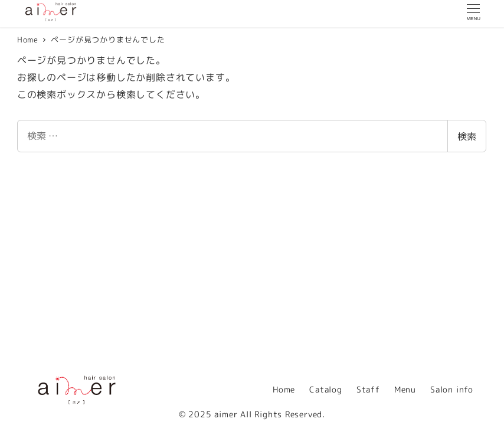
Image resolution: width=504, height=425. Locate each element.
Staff (368, 390)
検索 (467, 136)
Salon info (452, 390)
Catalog (326, 390)
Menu (405, 390)
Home (284, 390)
